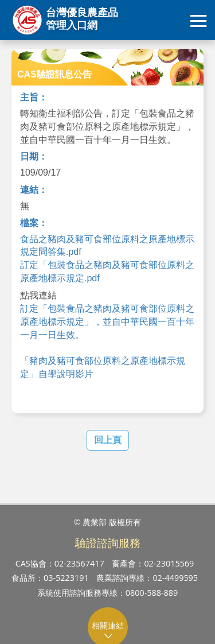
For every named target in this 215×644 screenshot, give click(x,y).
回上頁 (108, 440)
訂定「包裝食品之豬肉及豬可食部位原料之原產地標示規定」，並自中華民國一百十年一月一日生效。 (107, 322)
